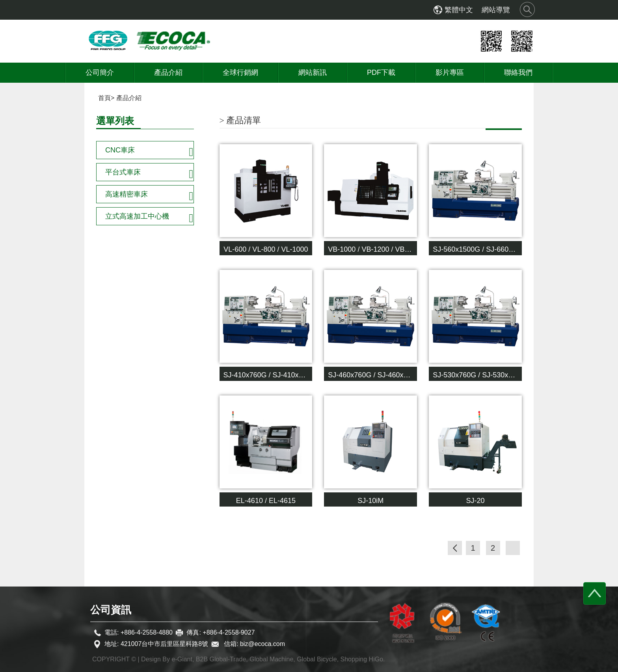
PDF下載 (381, 72)
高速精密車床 (127, 194)
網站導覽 (496, 10)
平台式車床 (123, 172)
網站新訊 (313, 72)
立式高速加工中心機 (137, 216)
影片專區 (450, 72)
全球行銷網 (240, 72)
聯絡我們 (518, 72)
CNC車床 (120, 150)
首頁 (104, 98)
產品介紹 (168, 72)
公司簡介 (100, 72)
